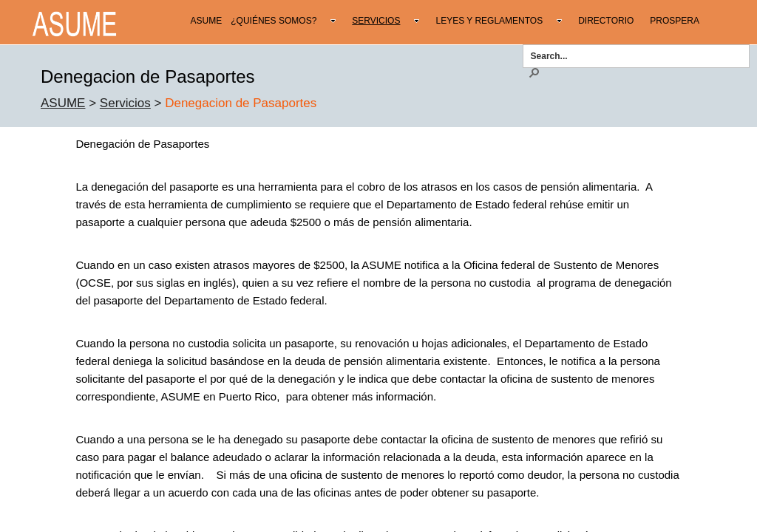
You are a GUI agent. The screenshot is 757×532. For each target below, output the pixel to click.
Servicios (125, 103)
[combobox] (631, 55)
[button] (534, 72)
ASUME (63, 103)
